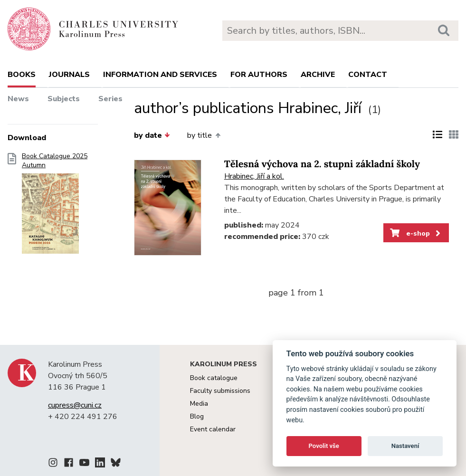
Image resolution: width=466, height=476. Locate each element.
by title (204, 135)
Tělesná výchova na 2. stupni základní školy (322, 164)
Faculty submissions (220, 391)
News (18, 99)
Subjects (64, 99)
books (22, 75)
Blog (197, 416)
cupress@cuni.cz (75, 405)
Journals (69, 75)
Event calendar (213, 429)
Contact (368, 75)
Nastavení (405, 446)
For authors (259, 75)
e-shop (416, 233)
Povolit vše (324, 446)
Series (110, 99)
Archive (318, 75)
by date (152, 135)
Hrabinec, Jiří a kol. (254, 176)
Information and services (160, 75)
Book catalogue (214, 378)
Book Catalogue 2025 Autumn (55, 206)
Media (199, 404)
